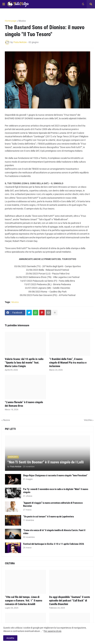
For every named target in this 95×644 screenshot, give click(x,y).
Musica (22, 21)
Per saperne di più (53, 631)
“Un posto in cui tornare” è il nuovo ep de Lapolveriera (48, 517)
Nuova (7, 420)
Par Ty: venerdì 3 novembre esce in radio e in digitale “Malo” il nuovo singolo (56, 491)
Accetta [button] (10, 638)
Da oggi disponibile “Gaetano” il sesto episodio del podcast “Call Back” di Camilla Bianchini (70, 600)
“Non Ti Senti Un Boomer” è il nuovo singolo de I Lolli (46, 462)
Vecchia (88, 420)
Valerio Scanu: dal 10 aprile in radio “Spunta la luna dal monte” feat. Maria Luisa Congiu (24, 363)
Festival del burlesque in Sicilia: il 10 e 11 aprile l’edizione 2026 (54, 544)
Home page (11, 21)
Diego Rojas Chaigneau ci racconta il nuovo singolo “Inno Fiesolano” (55, 475)
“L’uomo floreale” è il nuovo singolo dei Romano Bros (24, 404)
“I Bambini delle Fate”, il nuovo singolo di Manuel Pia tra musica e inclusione (68, 363)
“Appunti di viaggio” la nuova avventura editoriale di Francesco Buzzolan (53, 504)
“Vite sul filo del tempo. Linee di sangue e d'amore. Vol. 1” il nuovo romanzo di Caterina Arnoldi (24, 600)
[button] (4, 4)
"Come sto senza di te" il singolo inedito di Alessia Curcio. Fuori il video (54, 532)
